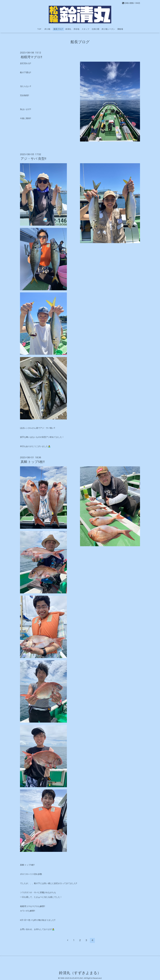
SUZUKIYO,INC (76, 978)
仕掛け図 (95, 29)
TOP (39, 29)
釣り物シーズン (108, 29)
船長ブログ (58, 29)
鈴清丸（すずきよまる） (80, 973)
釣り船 (48, 29)
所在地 (76, 29)
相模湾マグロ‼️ (31, 57)
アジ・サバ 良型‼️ (33, 159)
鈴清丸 (68, 29)
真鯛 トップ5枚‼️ (33, 462)
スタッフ (85, 29)
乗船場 (120, 29)
